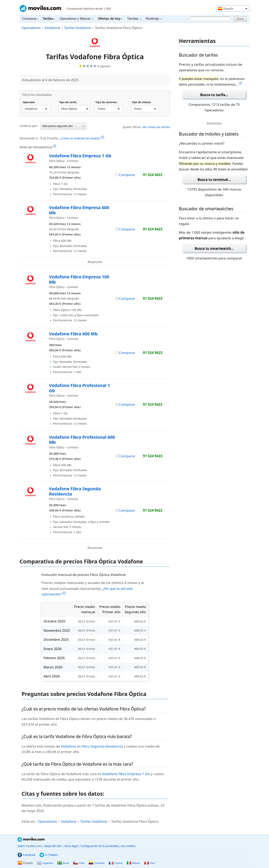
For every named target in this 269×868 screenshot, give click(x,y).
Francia (116, 863)
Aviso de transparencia (38, 147)
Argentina (45, 863)
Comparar (30, 19)
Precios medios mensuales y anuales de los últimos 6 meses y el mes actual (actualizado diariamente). (93, 588)
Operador (29, 102)
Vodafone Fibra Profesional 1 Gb (79, 388)
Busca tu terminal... (214, 180)
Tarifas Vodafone (78, 28)
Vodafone (52, 28)
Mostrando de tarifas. (62, 138)
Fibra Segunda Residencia (102, 746)
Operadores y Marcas (76, 19)
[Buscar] (210, 19)
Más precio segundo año (63, 126)
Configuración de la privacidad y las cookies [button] (108, 846)
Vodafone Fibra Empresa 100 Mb (79, 279)
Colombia (96, 863)
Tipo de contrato (106, 102)
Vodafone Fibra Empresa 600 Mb (79, 210)
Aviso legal (71, 846)
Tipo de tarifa (68, 102)
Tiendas (134, 19)
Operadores (31, 28)
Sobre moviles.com (30, 846)
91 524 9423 (153, 175)
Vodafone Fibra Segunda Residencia (75, 491)
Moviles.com (40, 8)
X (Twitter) (49, 855)
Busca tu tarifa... (214, 95)
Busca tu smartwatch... (214, 248)
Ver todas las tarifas (156, 127)
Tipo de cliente (141, 102)
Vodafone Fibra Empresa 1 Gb (80, 156)
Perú (150, 863)
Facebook (26, 855)
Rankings (154, 19)
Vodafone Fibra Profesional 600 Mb (82, 440)
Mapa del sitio (53, 846)
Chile (79, 863)
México (133, 863)
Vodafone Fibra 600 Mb (73, 334)
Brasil (63, 863)
